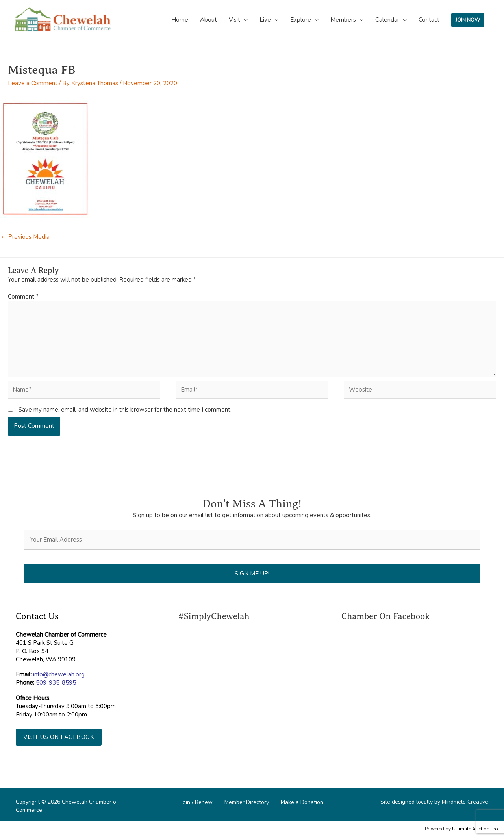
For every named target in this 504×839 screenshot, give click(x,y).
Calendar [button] (387, 20)
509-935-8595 (56, 683)
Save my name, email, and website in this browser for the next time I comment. (125, 410)
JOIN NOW (468, 20)
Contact (429, 20)
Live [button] (265, 20)
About (208, 20)
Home (180, 20)
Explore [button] (301, 20)
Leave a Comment (33, 83)
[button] (59, 737)
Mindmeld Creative (465, 802)
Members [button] (343, 20)
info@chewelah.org (59, 674)
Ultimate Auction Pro (475, 829)
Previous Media (25, 237)
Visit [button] (234, 20)
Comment (23, 297)
